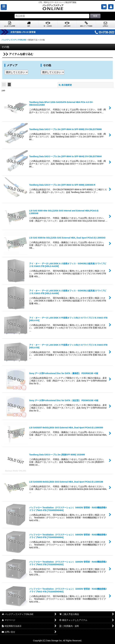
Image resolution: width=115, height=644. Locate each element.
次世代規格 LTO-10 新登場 (29, 32)
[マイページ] (111, 7)
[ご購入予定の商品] (104, 7)
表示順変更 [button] (65, 85)
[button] (4, 7)
